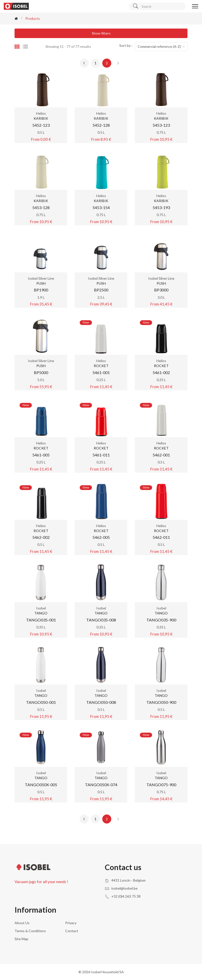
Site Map (21, 939)
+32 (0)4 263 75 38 (126, 896)
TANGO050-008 (101, 702)
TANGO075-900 (161, 785)
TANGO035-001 (41, 620)
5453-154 (101, 207)
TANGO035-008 (101, 620)
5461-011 (101, 455)
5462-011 (161, 537)
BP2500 (101, 290)
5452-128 (101, 125)
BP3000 (161, 290)
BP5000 (41, 372)
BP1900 (41, 290)
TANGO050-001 (41, 702)
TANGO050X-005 (41, 785)
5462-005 (101, 537)
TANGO (41, 613)
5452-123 (41, 125)
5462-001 (161, 455)
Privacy (71, 923)
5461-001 (101, 372)
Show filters (101, 33)
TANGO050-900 (161, 702)
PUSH (41, 283)
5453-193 (161, 207)
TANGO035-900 (161, 620)
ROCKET (101, 366)
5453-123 (161, 125)
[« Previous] (84, 63)
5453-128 (41, 207)
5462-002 (41, 537)
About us (22, 923)
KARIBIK (41, 118)
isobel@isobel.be (124, 888)
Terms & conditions (30, 931)
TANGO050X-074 (101, 785)
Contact (72, 931)
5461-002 (161, 372)
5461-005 (41, 455)
